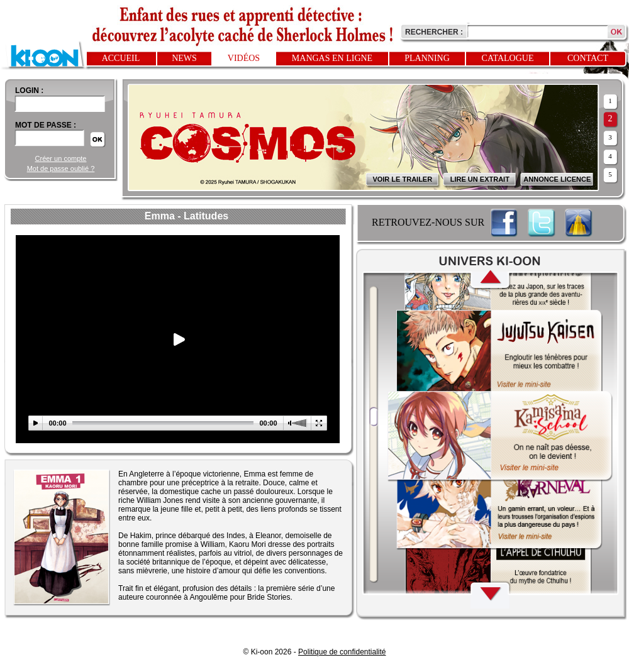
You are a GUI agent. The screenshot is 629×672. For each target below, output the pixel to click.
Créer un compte (61, 158)
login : (29, 91)
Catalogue (508, 58)
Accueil (121, 58)
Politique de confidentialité (342, 652)
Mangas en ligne (332, 58)
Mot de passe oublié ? (61, 168)
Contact (588, 58)
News (184, 58)
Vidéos (244, 58)
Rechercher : (434, 32)
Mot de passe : (46, 125)
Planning (427, 58)
